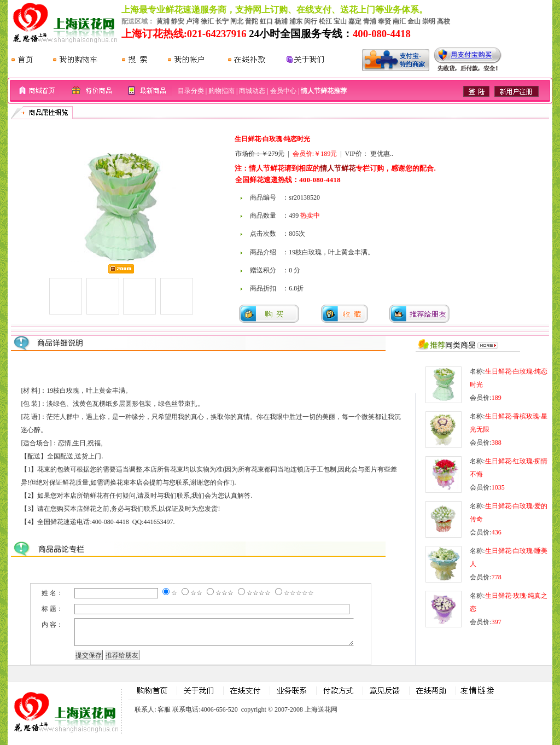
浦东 (296, 21)
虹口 (266, 21)
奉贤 (384, 21)
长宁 (222, 21)
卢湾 (192, 21)
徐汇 (207, 21)
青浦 (370, 21)
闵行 (311, 21)
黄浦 (163, 21)
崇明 (429, 21)
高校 (444, 21)
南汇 (399, 21)
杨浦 (281, 21)
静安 (178, 21)
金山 (414, 21)
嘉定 (355, 21)
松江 (325, 21)
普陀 (252, 21)
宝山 (340, 21)
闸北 (237, 21)
